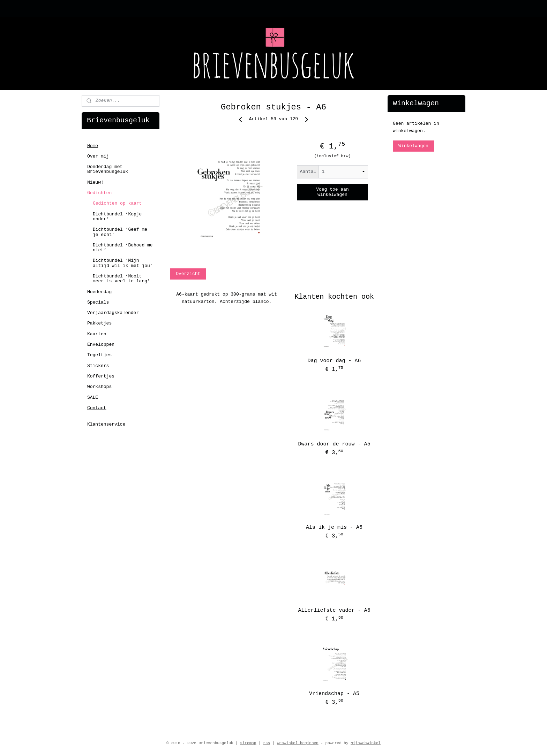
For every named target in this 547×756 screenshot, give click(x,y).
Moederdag (99, 292)
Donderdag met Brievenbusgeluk (108, 169)
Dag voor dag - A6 (334, 361)
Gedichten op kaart (117, 203)
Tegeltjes (99, 355)
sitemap (248, 743)
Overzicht (188, 274)
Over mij (98, 156)
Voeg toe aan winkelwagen (332, 192)
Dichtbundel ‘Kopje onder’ (117, 217)
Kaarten (97, 334)
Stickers (98, 366)
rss (267, 743)
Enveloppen (101, 345)
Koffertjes (101, 376)
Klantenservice (106, 424)
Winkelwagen (413, 146)
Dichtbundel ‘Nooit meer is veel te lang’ (121, 279)
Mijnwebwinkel (366, 743)
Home (93, 146)
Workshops (99, 387)
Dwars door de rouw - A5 (334, 444)
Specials (98, 302)
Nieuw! (95, 182)
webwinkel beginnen (298, 743)
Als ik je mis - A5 (334, 528)
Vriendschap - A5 (334, 694)
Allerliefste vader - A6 (334, 610)
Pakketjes (99, 323)
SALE (93, 398)
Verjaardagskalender (113, 313)
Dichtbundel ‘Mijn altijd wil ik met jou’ (123, 263)
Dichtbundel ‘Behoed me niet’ (123, 248)
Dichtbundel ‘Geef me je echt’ (120, 232)
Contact (97, 408)
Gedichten (99, 193)
